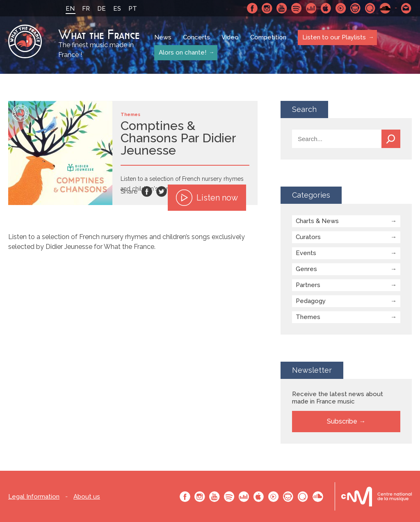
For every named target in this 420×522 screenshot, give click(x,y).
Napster (356, 8)
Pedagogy (311, 301)
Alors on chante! (182, 52)
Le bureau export (377, 496)
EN (70, 9)
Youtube (282, 8)
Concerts (196, 38)
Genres (306, 269)
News (163, 38)
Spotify (297, 8)
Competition (268, 38)
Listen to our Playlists (334, 37)
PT (133, 9)
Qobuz (370, 8)
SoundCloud (385, 8)
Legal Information (34, 497)
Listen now (207, 198)
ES (117, 9)
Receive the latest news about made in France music (338, 398)
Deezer (311, 8)
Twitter (162, 191)
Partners (308, 285)
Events (306, 253)
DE (102, 9)
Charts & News (317, 221)
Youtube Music (341, 8)
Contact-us (406, 8)
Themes (308, 317)
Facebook (252, 8)
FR (86, 9)
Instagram (267, 8)
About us (87, 497)
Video (230, 38)
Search (391, 139)
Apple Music (326, 8)
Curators (308, 237)
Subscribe (342, 421)
